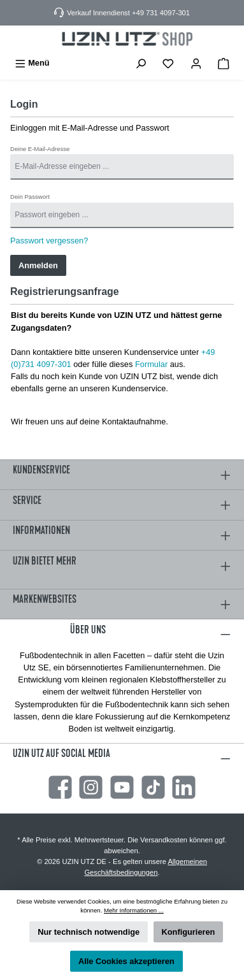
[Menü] (32, 63)
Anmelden (38, 265)
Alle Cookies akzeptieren (126, 961)
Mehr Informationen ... (134, 910)
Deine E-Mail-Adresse (40, 149)
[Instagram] (91, 787)
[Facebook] (60, 787)
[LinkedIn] (184, 787)
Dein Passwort (30, 197)
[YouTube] (122, 787)
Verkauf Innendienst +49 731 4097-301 (128, 13)
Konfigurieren (189, 932)
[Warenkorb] (224, 63)
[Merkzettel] (168, 63)
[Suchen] (141, 63)
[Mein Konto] (196, 63)
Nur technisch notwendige (89, 932)
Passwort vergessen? (49, 241)
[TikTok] (153, 787)
